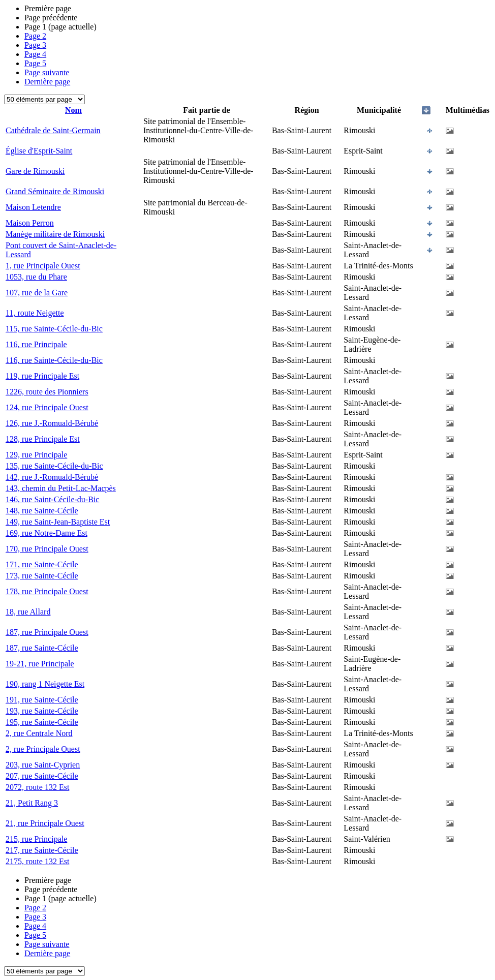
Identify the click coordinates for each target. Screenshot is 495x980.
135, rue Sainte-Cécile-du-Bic (54, 466)
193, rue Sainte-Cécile (42, 711)
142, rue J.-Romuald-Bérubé (52, 477)
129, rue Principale (36, 455)
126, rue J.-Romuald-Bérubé (52, 423)
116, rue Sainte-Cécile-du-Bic (54, 360)
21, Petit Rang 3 (32, 803)
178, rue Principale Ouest (47, 591)
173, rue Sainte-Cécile (42, 576)
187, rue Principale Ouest (47, 632)
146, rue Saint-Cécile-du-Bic (52, 499)
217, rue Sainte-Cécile (42, 850)
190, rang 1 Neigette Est (45, 684)
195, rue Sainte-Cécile (42, 722)
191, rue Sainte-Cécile (42, 700)
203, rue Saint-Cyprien (43, 765)
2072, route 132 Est (37, 787)
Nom (73, 110)
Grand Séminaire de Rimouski (55, 191)
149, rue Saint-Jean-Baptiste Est (58, 522)
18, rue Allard (28, 612)
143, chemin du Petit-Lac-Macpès (61, 488)
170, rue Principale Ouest (47, 549)
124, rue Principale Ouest (47, 407)
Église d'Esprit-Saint (39, 151)
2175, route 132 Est (37, 861)
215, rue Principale (36, 839)
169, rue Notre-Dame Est (47, 533)
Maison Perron (30, 223)
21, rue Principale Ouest (45, 823)
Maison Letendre (33, 207)
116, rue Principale (36, 344)
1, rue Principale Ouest (43, 266)
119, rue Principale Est (42, 376)
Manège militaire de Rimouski (55, 234)
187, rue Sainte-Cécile (42, 648)
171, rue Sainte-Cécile (42, 564)
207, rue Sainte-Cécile (42, 776)
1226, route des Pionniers (47, 392)
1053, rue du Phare (36, 277)
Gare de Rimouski (35, 171)
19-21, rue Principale (40, 664)
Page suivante (47, 72)
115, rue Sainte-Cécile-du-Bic (54, 329)
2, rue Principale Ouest (43, 749)
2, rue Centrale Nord (39, 733)
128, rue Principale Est (43, 439)
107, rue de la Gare (37, 293)
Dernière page (47, 82)
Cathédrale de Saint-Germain (53, 130)
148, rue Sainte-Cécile (42, 511)
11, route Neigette (35, 313)
